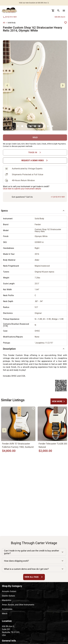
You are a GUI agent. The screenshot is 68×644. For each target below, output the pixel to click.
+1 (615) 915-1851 (58, 197)
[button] (34, 211)
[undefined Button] (59, 401)
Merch (5, 614)
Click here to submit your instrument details (22, 189)
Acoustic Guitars (9, 591)
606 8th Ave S (60, 17)
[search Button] (58, 11)
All (4, 23)
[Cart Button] (53, 11)
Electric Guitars (8, 596)
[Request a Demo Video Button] (35, 160)
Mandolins (7, 600)
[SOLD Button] (35, 137)
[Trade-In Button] (35, 152)
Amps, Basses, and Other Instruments (18, 605)
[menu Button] (64, 11)
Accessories (7, 609)
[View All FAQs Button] (34, 577)
